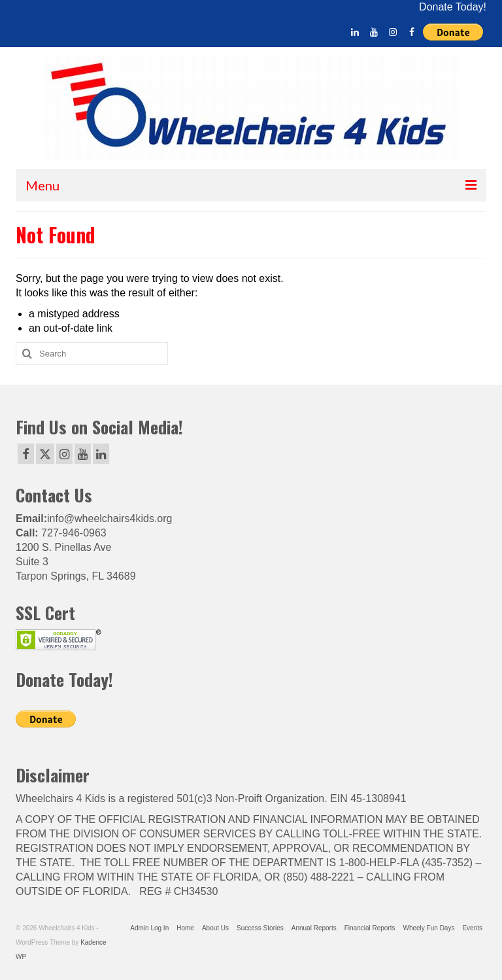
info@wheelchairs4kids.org (109, 518)
